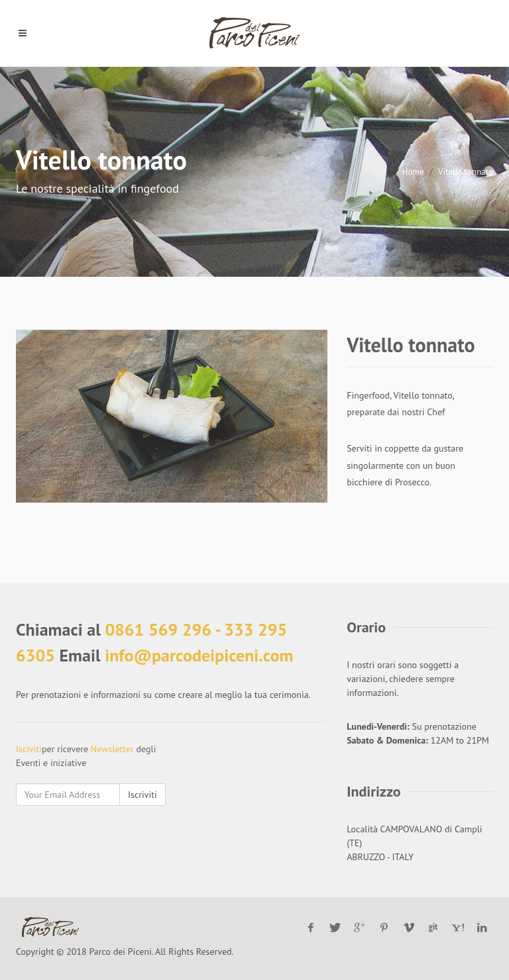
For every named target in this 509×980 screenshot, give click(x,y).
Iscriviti (142, 795)
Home (413, 172)
